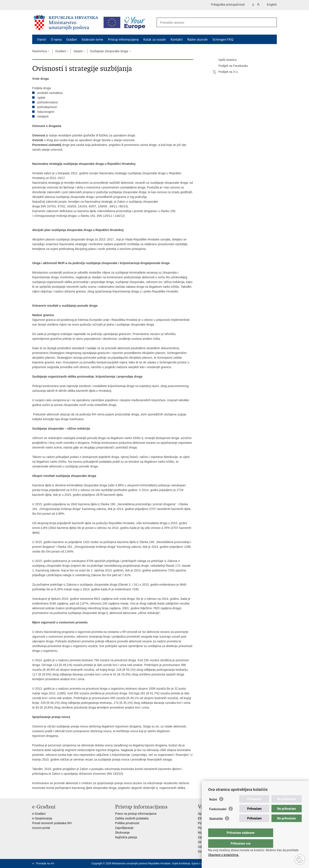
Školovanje (122, 833)
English (272, 5)
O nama (56, 40)
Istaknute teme (92, 40)
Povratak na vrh (45, 863)
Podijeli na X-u (225, 72)
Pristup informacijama (123, 40)
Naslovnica (39, 51)
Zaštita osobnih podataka (132, 818)
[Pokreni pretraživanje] (271, 23)
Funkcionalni (218, 818)
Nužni (213, 808)
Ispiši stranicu (225, 60)
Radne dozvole (198, 40)
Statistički (216, 827)
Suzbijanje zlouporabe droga (109, 51)
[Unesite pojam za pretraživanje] (212, 22)
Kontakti (177, 40)
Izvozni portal (41, 828)
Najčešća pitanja (126, 837)
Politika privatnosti (127, 823)
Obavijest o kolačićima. (224, 855)
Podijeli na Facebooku (230, 66)
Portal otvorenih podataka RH (52, 823)
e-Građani (39, 814)
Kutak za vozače (155, 40)
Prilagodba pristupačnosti (228, 5)
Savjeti (78, 51)
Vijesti (42, 40)
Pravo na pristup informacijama (136, 814)
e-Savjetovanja (42, 818)
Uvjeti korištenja (181, 863)
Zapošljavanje (124, 828)
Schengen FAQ (223, 40)
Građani (72, 40)
